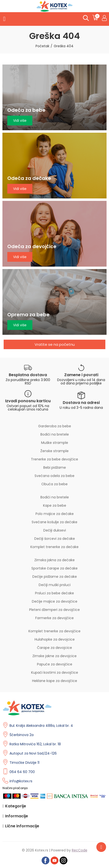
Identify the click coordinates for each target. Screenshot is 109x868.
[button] (54, 344)
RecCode (80, 850)
